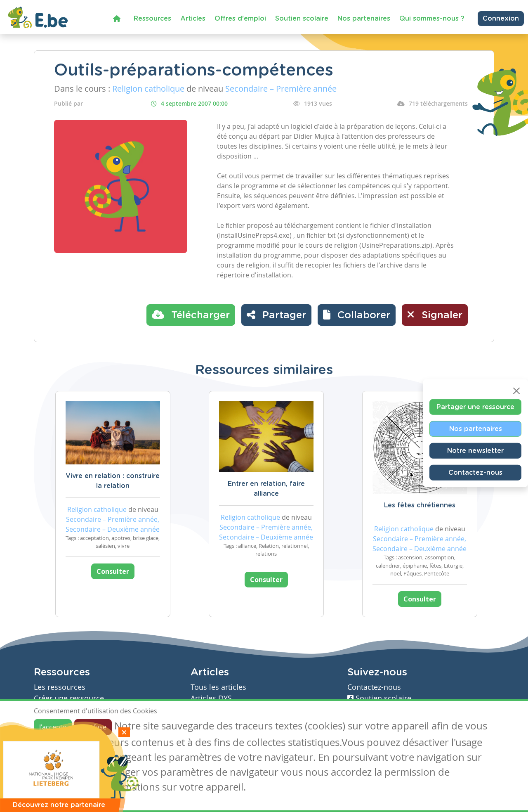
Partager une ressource (475, 407)
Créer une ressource (69, 698)
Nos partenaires (364, 19)
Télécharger (191, 315)
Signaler (435, 315)
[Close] (516, 391)
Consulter (113, 571)
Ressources (152, 19)
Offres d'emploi (240, 19)
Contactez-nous (475, 472)
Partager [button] (276, 315)
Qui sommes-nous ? (432, 19)
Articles (193, 19)
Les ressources (60, 687)
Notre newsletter (475, 450)
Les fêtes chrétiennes (420, 505)
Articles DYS (211, 698)
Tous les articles (218, 687)
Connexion (501, 19)
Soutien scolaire (302, 19)
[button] (357, 315)
